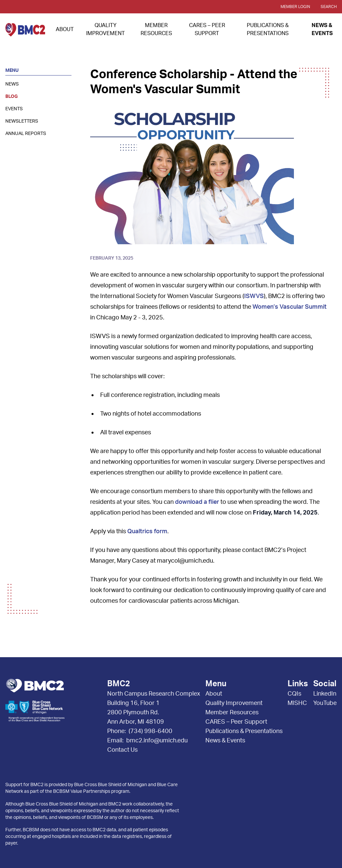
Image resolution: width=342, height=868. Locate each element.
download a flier (197, 502)
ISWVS (254, 296)
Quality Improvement (234, 703)
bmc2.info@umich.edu (157, 741)
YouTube (325, 703)
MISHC (297, 703)
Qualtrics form (147, 532)
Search (329, 7)
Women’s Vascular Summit (290, 307)
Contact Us (122, 750)
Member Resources (232, 713)
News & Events (225, 741)
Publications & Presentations (244, 731)
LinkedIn (325, 694)
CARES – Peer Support (236, 722)
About (65, 29)
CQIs (294, 694)
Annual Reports (26, 134)
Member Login (295, 7)
